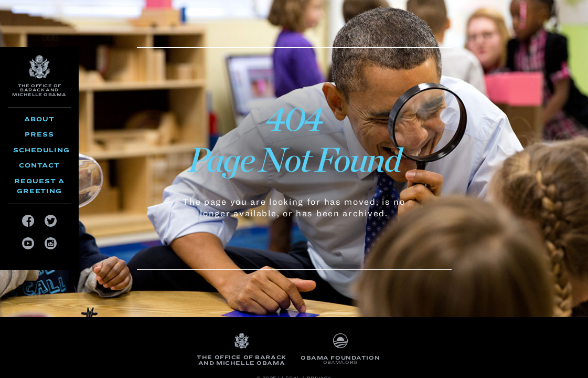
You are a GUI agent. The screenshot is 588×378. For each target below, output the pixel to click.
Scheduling (41, 150)
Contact (39, 165)
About (39, 119)
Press (39, 134)
